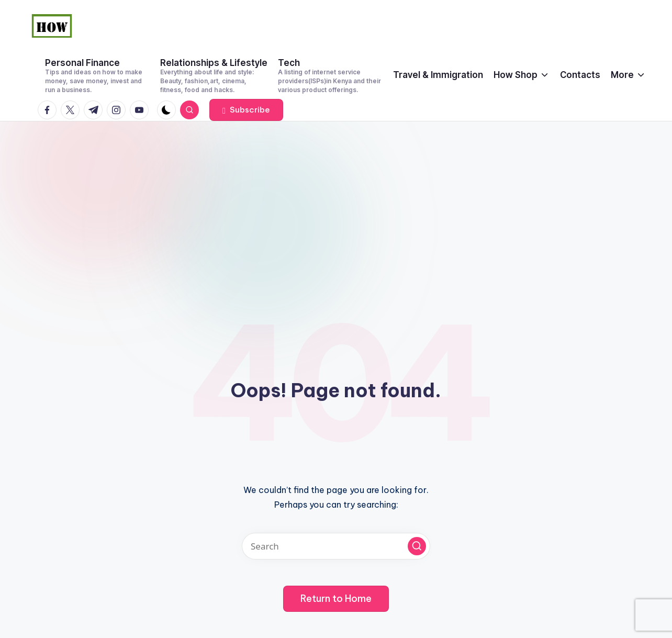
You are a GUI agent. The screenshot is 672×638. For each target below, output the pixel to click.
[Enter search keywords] (336, 546)
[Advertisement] (336, 200)
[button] (246, 110)
